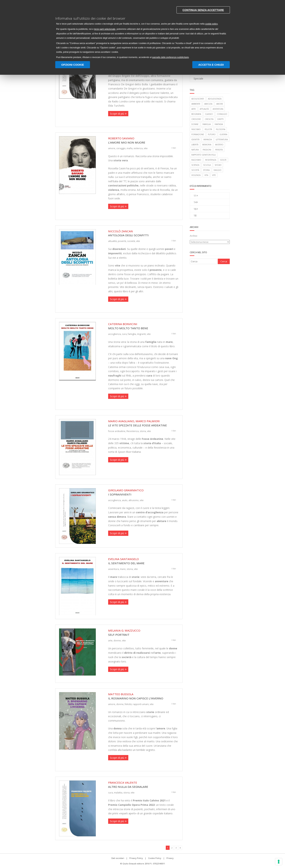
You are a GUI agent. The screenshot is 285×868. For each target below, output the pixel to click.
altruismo (134, 500)
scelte (223, 160)
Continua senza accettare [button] (203, 10)
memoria (207, 145)
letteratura (222, 140)
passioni (207, 150)
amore (112, 148)
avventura (114, 569)
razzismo (196, 160)
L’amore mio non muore (143, 140)
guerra (223, 134)
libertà (195, 145)
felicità (128, 704)
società (131, 241)
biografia (196, 114)
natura (195, 150)
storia (143, 431)
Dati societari (118, 858)
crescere (196, 119)
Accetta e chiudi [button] (211, 65)
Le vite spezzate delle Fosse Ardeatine (143, 423)
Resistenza (133, 431)
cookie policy (211, 24)
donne (117, 640)
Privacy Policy (136, 858)
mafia (130, 148)
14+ (196, 202)
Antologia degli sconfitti (143, 233)
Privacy (170, 858)
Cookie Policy (155, 858)
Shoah (218, 165)
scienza (195, 165)
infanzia (208, 140)
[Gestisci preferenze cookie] (279, 862)
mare (123, 569)
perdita (219, 150)
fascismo (196, 129)
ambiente (196, 104)
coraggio (121, 148)
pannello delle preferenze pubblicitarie (171, 57)
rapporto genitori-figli (204, 155)
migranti (141, 334)
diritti (220, 119)
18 (195, 215)
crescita (209, 119)
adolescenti (198, 99)
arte (110, 640)
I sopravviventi (143, 492)
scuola (207, 165)
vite (146, 148)
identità (195, 140)
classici (209, 114)
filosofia (221, 129)
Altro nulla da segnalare (143, 785)
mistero (219, 145)
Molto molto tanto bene (143, 326)
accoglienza (115, 334)
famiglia (132, 334)
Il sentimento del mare (143, 561)
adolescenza (215, 99)
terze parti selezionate (105, 29)
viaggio (217, 170)
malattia (118, 793)
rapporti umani (141, 704)
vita (206, 175)
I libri (174, 148)
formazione (198, 134)
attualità (112, 241)
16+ (196, 209)
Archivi (193, 236)
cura (124, 334)
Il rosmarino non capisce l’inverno (143, 696)
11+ (196, 196)
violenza (138, 148)
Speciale (198, 78)
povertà (122, 241)
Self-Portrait (143, 632)
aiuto (125, 500)
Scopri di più (117, 114)
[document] (142, 32)
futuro (212, 134)
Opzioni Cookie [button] (73, 65)
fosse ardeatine (117, 431)
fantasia (219, 124)
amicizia (208, 104)
